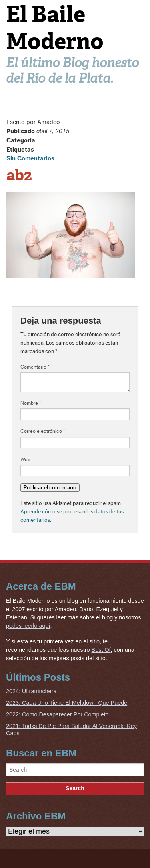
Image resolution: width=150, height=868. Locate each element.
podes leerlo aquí (28, 626)
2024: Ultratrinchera (31, 691)
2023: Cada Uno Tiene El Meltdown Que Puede (67, 703)
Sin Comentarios (30, 158)
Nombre (31, 403)
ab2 (19, 175)
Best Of (101, 650)
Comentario (35, 367)
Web (25, 460)
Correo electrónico (43, 431)
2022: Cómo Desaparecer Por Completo (57, 714)
